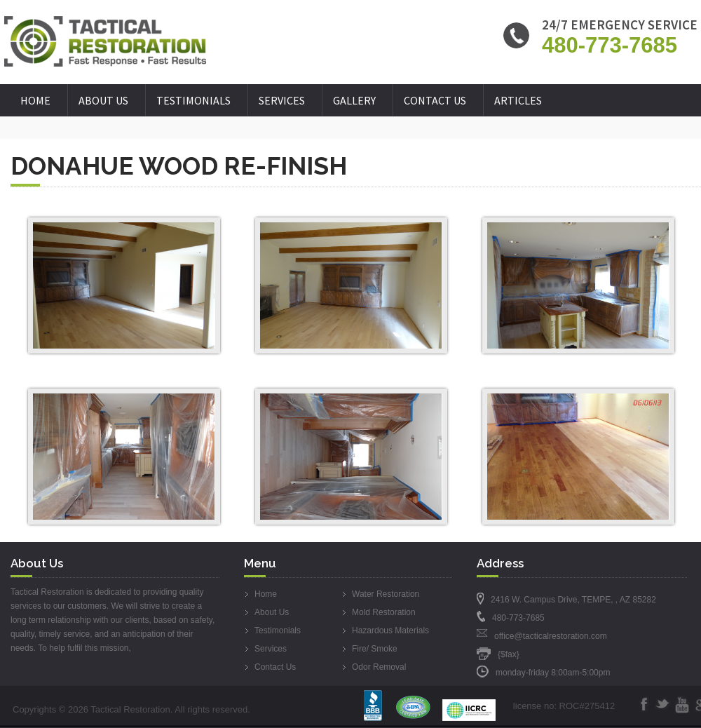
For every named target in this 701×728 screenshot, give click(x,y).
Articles (518, 100)
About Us (103, 100)
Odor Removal (379, 667)
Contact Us (435, 100)
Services (282, 100)
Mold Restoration (384, 612)
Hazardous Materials (390, 631)
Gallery (354, 100)
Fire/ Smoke (375, 649)
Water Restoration (386, 594)
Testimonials (193, 100)
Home (35, 100)
